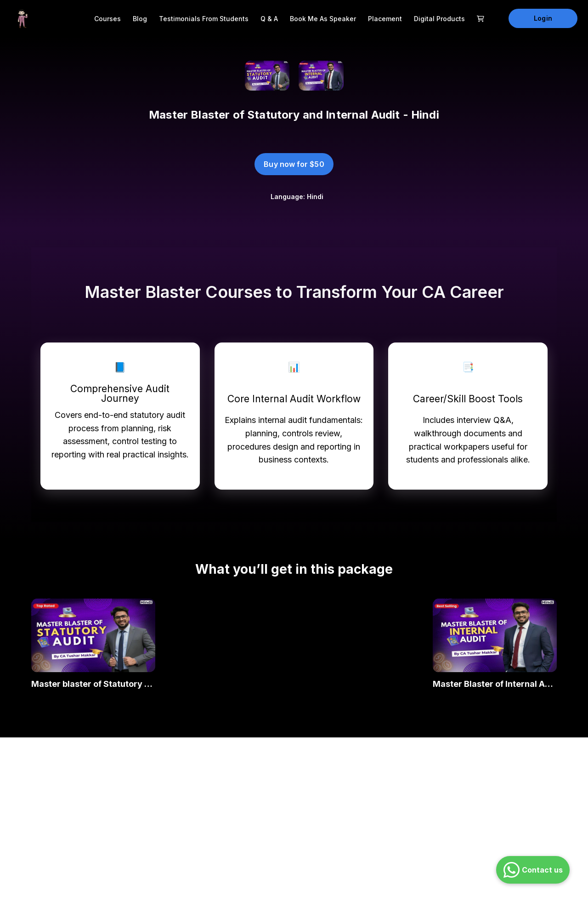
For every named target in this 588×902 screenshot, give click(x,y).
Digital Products (439, 19)
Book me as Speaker (323, 19)
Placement (385, 19)
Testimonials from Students (204, 19)
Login (543, 18)
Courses (107, 19)
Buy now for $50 (294, 164)
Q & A (269, 19)
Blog (140, 19)
